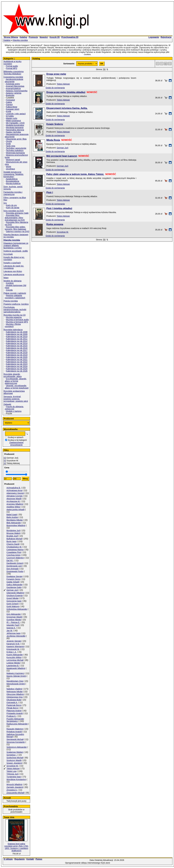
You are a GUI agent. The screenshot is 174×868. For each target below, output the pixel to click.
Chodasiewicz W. (14, 547)
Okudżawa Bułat (14, 700)
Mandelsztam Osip (15, 681)
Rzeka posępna (55, 224)
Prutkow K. (11, 716)
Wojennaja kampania (15, 153)
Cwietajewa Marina (15, 550)
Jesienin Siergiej (14, 641)
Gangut (9, 105)
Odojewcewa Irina (14, 697)
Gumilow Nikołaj (14, 620)
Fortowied (10, 100)
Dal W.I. (10, 560)
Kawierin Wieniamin (15, 646)
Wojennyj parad (13, 160)
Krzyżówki (8, 254)
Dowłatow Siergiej (14, 576)
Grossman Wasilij (14, 617)
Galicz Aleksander (15, 585)
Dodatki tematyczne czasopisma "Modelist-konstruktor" (14, 174)
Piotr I (50, 192)
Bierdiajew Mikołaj (15, 520)
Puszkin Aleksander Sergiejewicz (15, 720)
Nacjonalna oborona (15, 130)
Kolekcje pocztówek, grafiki (16, 251)
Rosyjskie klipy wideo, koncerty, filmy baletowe (15, 228)
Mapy (6, 278)
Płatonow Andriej (14, 711)
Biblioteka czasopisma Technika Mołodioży (14, 73)
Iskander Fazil (13, 625)
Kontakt (30, 859)
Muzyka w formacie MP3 (17, 322)
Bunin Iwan (11, 541)
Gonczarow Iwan (14, 601)
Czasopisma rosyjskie (13, 77)
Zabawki (7, 404)
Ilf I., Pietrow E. (13, 622)
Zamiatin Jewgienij (15, 787)
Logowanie (154, 37)
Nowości (44, 37)
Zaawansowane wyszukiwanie (16, 444)
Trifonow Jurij (12, 774)
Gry (5, 203)
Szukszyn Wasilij (14, 760)
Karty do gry (11, 205)
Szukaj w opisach (16, 437)
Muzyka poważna (14, 317)
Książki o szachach (12, 263)
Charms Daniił (13, 544)
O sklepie (8, 859)
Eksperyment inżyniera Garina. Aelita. (67, 108)
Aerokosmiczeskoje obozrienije (14, 80)
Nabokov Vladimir (14, 689)
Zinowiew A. (12, 790)
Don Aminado (13, 569)
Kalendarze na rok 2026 (17, 371)
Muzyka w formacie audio (17, 320)
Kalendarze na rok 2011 (17, 339)
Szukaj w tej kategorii (17, 440)
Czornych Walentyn (15, 558)
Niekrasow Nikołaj (14, 692)
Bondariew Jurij (13, 530)
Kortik (9, 111)
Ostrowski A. (12, 702)
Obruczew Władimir (15, 694)
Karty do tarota (13, 208)
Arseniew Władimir (15, 504)
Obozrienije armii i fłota (16, 139)
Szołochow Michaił (15, 758)
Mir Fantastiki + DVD (15, 123)
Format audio (12, 66)
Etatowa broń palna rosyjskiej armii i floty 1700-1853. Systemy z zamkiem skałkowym (16, 847)
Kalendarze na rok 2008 (17, 332)
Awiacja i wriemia (14, 93)
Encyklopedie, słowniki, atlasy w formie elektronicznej (16, 381)
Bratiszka (10, 95)
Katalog (23, 37)
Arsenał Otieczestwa (15, 86)
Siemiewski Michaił (15, 739)
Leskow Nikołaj (13, 663)
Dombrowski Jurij (14, 566)
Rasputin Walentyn (15, 729)
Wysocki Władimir (14, 784)
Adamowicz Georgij (15, 493)
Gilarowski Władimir (15, 593)
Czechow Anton (13, 555)
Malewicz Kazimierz (15, 673)
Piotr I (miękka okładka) (59, 208)
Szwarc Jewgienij (14, 763)
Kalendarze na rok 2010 (17, 337)
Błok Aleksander (14, 523)
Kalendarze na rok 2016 (17, 348)
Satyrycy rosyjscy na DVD (18, 231)
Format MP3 (12, 68)
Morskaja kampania (15, 127)
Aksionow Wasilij (14, 499)
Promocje (33, 37)
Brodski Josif (12, 536)
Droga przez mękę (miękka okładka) (66, 92)
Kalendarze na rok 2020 (17, 357)
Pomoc (39, 859)
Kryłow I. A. (12, 652)
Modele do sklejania (13, 281)
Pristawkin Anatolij (15, 713)
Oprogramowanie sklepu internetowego (83, 863)
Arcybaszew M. (13, 501)
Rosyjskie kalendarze (13, 330)
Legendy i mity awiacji (16, 114)
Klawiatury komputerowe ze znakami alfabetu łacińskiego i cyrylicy (16, 245)
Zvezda (9, 290)
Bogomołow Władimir (16, 525)
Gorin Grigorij (12, 604)
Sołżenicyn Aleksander (17, 747)
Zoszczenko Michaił (15, 793)
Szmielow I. (12, 755)
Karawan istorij (13, 109)
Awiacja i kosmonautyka (17, 91)
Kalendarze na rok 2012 (17, 341)
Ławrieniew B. (13, 666)
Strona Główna (11, 37)
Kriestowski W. (13, 649)
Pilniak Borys (12, 708)
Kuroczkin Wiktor (14, 657)
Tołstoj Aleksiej (13, 769)
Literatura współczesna (14, 274)
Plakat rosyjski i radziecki (15, 293)
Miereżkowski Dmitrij (16, 684)
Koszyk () (55, 37)
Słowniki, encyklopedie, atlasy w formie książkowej (17, 387)
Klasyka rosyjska (20, 40)
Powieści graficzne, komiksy (16, 304)
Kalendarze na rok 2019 (17, 355)
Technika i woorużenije (16, 148)
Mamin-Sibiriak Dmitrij (16, 676)
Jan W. (10, 631)
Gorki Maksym (13, 606)
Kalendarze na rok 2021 (17, 359)
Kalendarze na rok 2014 (17, 343)
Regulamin (20, 859)
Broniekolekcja (13, 181)
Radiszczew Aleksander (17, 724)
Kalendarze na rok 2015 (17, 346)
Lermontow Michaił (15, 660)
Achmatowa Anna (14, 490)
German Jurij (12, 590)
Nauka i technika (14, 132)
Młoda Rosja (53, 140)
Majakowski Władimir (16, 668)
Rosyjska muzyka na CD (15, 315)
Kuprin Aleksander (15, 655)
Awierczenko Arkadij (15, 510)
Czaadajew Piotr (14, 552)
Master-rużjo (12, 118)
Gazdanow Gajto (14, 587)
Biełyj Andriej (12, 517)
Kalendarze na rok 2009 (17, 334)
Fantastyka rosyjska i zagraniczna (13, 193)
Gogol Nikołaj (12, 598)
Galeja (9, 102)
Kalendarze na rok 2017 (17, 350)
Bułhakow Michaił (14, 539)
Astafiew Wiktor (13, 507)
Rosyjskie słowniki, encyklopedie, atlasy (13, 375)
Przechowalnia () (70, 37)
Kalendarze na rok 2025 (17, 369)
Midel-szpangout (13, 121)
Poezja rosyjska (11, 301)
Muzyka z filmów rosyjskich (13, 325)
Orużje (9, 141)
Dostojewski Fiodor (15, 571)
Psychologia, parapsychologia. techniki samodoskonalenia (15, 310)
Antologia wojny (13, 84)
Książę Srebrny (55, 124)
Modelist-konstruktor (15, 125)
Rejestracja (166, 37)
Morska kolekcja (13, 183)
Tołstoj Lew (11, 771)
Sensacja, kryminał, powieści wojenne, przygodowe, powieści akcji (16, 399)
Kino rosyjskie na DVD (14, 211)
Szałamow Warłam (15, 752)
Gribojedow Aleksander (17, 609)
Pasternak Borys (14, 705)
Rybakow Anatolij (14, 732)
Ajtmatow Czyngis (14, 496)
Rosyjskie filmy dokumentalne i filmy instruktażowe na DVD (15, 218)
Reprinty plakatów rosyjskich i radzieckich (15, 297)
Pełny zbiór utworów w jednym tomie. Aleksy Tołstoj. (75, 174)
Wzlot (9, 167)
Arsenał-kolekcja (13, 88)
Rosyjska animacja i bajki (17, 213)
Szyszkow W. (12, 766)
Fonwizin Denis (13, 579)
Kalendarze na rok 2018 (17, 353)
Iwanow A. (11, 628)
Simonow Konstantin (16, 742)
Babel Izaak (12, 515)
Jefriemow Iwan (13, 633)
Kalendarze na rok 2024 (17, 366)
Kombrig (10, 283)
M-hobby (10, 116)
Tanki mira (11, 146)
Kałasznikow (12, 107)
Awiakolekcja (12, 179)
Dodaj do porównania (55, 88)
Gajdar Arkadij (13, 582)
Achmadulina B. (14, 488)
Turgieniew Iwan (14, 777)
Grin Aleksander (14, 614)
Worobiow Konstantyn (16, 779)
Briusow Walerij (13, 533)
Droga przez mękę (56, 74)
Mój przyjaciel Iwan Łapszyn (62, 156)
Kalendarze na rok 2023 (17, 364)
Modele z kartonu (14, 411)
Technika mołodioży (15, 150)
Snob (8, 144)
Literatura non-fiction (13, 271)
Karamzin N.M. (13, 644)
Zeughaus (11, 169)
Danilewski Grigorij (15, 563)
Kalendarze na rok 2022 (17, 362)
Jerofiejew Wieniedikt (16, 636)
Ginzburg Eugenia (15, 596)
